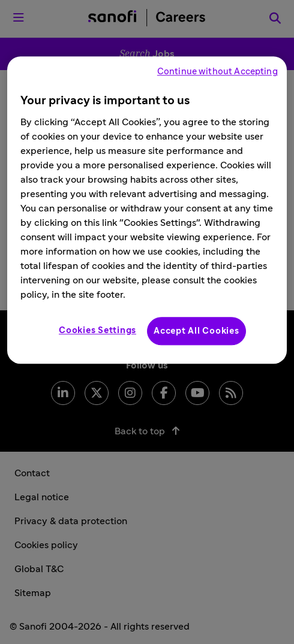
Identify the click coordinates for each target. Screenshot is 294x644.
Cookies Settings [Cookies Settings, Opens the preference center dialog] (97, 331)
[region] (147, 211)
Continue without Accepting (217, 72)
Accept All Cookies (196, 332)
